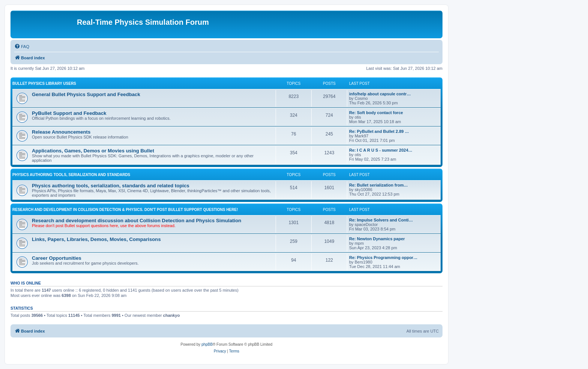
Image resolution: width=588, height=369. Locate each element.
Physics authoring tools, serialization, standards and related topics (111, 186)
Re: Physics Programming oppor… (383, 258)
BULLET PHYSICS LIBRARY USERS (44, 84)
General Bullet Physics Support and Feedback (86, 94)
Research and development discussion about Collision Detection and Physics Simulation (136, 221)
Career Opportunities (57, 258)
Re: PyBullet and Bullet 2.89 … (379, 131)
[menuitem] (22, 47)
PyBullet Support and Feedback (69, 113)
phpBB (207, 344)
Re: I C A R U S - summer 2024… (381, 150)
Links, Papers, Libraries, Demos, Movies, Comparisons (96, 239)
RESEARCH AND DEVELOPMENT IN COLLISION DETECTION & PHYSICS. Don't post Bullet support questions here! (125, 210)
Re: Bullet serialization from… (378, 185)
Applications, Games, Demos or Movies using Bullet (93, 151)
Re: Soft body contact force (376, 113)
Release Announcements (61, 132)
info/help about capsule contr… (380, 94)
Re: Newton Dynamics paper (377, 239)
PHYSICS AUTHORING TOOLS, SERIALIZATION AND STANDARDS (71, 175)
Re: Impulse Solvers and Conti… (381, 220)
